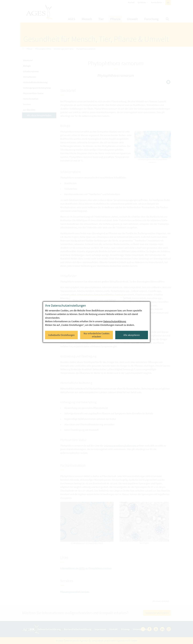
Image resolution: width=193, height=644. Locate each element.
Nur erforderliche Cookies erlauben (97, 335)
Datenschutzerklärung (115, 321)
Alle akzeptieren (132, 335)
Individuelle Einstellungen (61, 335)
